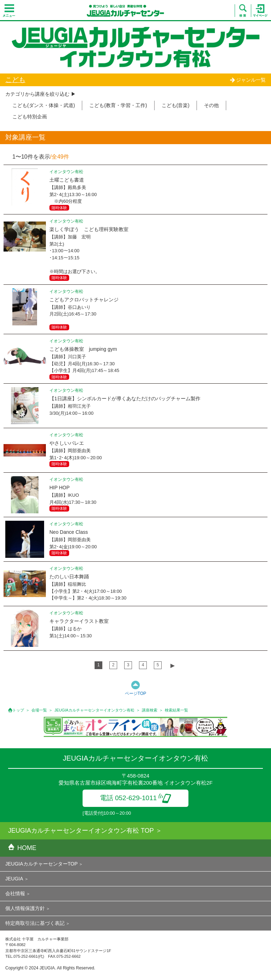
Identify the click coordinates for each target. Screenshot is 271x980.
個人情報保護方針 (25, 908)
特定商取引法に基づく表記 (35, 923)
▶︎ (173, 665)
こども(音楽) (176, 105)
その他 (211, 105)
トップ (18, 710)
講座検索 (150, 710)
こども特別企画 (30, 117)
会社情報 (15, 893)
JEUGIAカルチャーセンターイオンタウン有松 (94, 710)
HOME (22, 848)
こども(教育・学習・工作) (118, 105)
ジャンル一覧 (248, 80)
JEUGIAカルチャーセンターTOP (41, 864)
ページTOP (135, 693)
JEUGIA (14, 879)
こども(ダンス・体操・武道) (44, 105)
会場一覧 (39, 710)
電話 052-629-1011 (136, 798)
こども (15, 80)
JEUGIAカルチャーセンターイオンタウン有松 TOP (81, 831)
